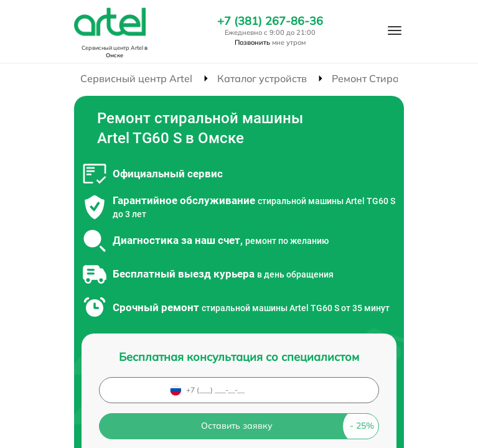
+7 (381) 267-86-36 (270, 21)
